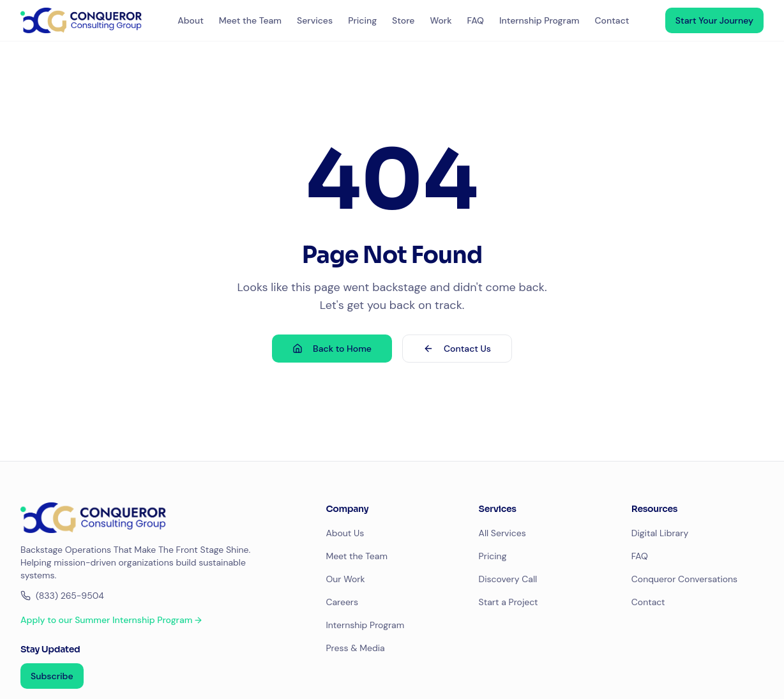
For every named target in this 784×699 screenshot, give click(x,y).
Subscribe (52, 676)
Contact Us (457, 349)
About (191, 20)
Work (441, 20)
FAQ (476, 20)
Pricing (362, 20)
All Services (502, 533)
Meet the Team (250, 20)
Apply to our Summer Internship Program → (111, 620)
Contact (612, 20)
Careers (342, 602)
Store (403, 20)
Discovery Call (508, 579)
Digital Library (660, 533)
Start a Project (509, 602)
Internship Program (539, 20)
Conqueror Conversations (684, 579)
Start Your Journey (714, 20)
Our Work (345, 579)
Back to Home (332, 349)
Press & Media (355, 648)
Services (315, 20)
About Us (345, 533)
